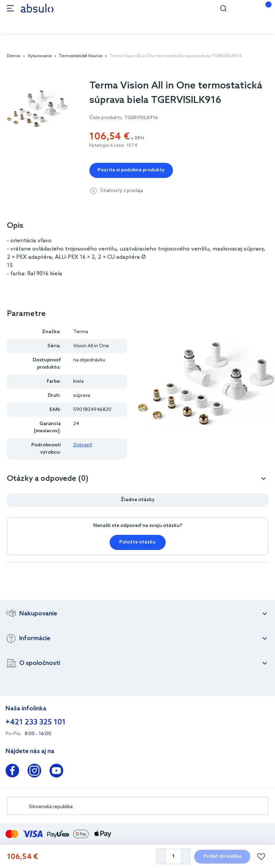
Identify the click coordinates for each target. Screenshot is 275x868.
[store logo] (37, 8)
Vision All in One (91, 346)
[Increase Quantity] (186, 856)
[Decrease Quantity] (161, 856)
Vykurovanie (40, 56)
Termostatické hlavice (81, 56)
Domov (14, 56)
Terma (81, 332)
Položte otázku (137, 542)
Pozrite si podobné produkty (131, 170)
